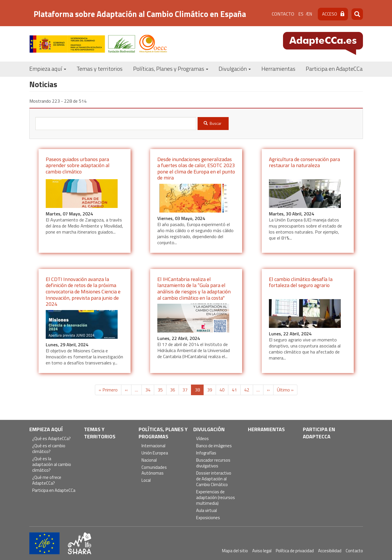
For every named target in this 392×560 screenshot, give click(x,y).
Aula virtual (206, 511)
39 (212, 390)
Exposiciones (208, 518)
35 (162, 390)
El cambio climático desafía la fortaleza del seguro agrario (301, 282)
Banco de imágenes (214, 446)
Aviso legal (262, 551)
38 (199, 391)
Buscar (213, 123)
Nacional (149, 460)
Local (146, 480)
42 (249, 390)
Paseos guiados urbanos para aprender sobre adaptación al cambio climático (78, 165)
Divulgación (235, 69)
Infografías (206, 453)
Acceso (330, 14)
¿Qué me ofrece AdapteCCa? (47, 480)
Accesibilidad (330, 551)
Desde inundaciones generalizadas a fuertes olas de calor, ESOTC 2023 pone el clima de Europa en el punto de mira (196, 169)
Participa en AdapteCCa (334, 69)
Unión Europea (155, 453)
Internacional (153, 446)
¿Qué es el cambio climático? (49, 449)
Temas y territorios (100, 69)
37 (187, 390)
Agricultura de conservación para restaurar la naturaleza (304, 162)
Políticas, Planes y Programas (171, 69)
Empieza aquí (48, 69)
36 (174, 390)
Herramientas (278, 69)
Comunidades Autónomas (154, 470)
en (310, 14)
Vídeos (202, 439)
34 (150, 390)
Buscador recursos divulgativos (213, 463)
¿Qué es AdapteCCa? (51, 439)
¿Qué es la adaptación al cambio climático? (52, 465)
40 (224, 390)
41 (236, 390)
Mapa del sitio (235, 551)
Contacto (283, 14)
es (301, 14)
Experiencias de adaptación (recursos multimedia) (216, 498)
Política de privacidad (295, 551)
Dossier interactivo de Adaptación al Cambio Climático (214, 479)
